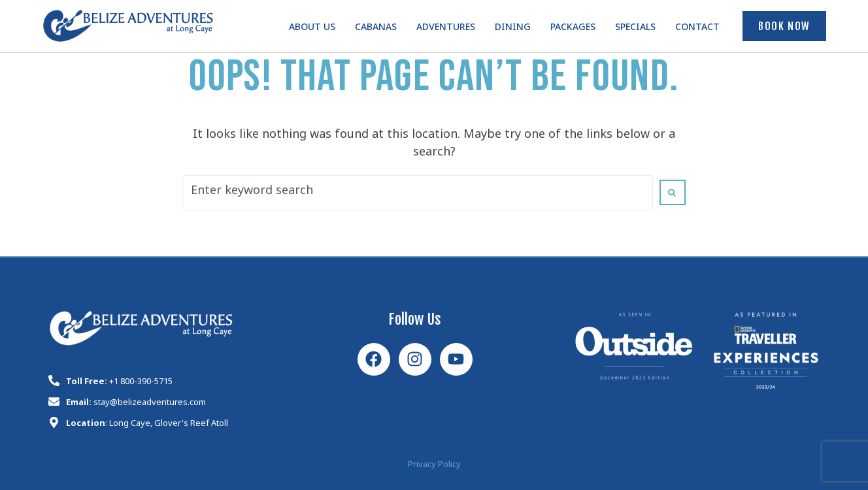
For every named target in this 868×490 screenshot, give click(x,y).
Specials (635, 29)
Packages (573, 29)
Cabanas (376, 29)
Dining (513, 29)
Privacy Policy (434, 466)
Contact (697, 29)
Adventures (446, 29)
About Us (312, 29)
